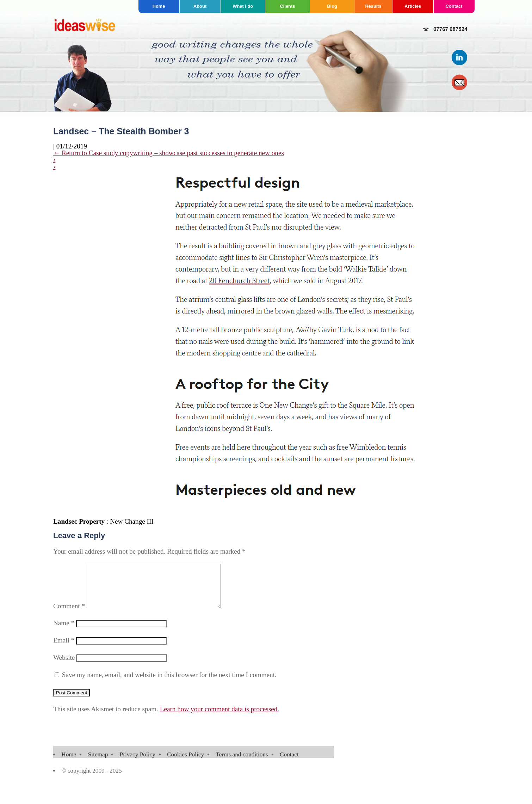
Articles (413, 6)
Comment (69, 614)
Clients (288, 6)
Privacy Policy (138, 763)
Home (159, 6)
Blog (332, 6)
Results (373, 6)
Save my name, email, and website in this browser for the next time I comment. (169, 683)
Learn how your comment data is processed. (219, 717)
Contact (454, 6)
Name (64, 631)
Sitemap (98, 763)
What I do (243, 6)
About (200, 6)
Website (64, 666)
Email (64, 649)
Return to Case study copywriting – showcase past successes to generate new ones (169, 153)
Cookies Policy (185, 763)
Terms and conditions (242, 763)
